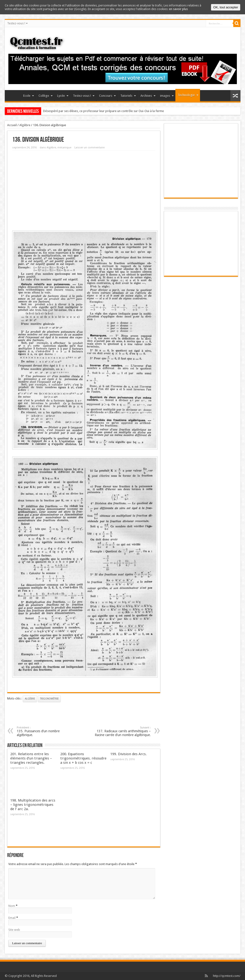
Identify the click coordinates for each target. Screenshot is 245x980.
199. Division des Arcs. (128, 754)
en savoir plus (178, 9)
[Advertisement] (84, 189)
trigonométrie (49, 699)
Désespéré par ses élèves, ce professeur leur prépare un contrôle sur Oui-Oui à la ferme (103, 111)
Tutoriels (128, 96)
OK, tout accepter (226, 7)
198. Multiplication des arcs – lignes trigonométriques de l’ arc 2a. (33, 805)
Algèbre (25, 125)
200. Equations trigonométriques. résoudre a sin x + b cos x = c (83, 758)
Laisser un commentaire (89, 148)
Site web (14, 930)
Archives (148, 96)
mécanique (64, 148)
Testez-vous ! (17, 23)
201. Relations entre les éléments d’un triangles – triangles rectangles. (31, 758)
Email (12, 918)
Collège (46, 96)
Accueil (14, 96)
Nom (12, 906)
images (167, 96)
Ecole (29, 96)
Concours (107, 96)
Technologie (188, 95)
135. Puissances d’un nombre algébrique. (46, 731)
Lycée (63, 96)
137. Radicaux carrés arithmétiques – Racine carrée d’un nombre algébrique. (121, 731)
